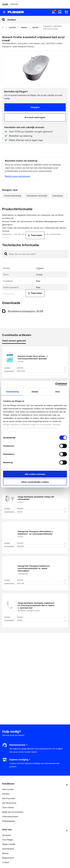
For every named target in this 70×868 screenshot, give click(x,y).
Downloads (58, 196)
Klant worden (8, 789)
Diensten (6, 794)
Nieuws (5, 853)
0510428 (41, 543)
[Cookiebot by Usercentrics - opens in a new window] (55, 384)
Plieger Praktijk (9, 844)
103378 (41, 512)
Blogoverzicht (8, 858)
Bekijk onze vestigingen (18, 176)
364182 (41, 620)
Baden (24, 27)
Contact (6, 862)
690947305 (41, 371)
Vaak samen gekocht (14, 341)
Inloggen (35, 107)
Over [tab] (58, 392)
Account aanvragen (35, 117)
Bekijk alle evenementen (13, 812)
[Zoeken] (39, 20)
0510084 (41, 509)
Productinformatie (13, 196)
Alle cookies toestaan (35, 474)
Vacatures (7, 835)
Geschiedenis (8, 849)
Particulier (14, 4)
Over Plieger (7, 840)
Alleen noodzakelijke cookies (35, 482)
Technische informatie (37, 196)
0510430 (41, 580)
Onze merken (8, 807)
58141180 (41, 583)
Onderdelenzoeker (10, 816)
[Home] (3, 27)
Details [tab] (35, 392)
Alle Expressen (9, 798)
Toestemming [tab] (12, 392)
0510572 (41, 617)
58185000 (41, 546)
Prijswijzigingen (9, 821)
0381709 (41, 368)
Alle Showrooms (9, 803)
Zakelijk (5, 4)
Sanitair (12, 27)
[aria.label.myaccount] (53, 12)
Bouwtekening (26, 311)
